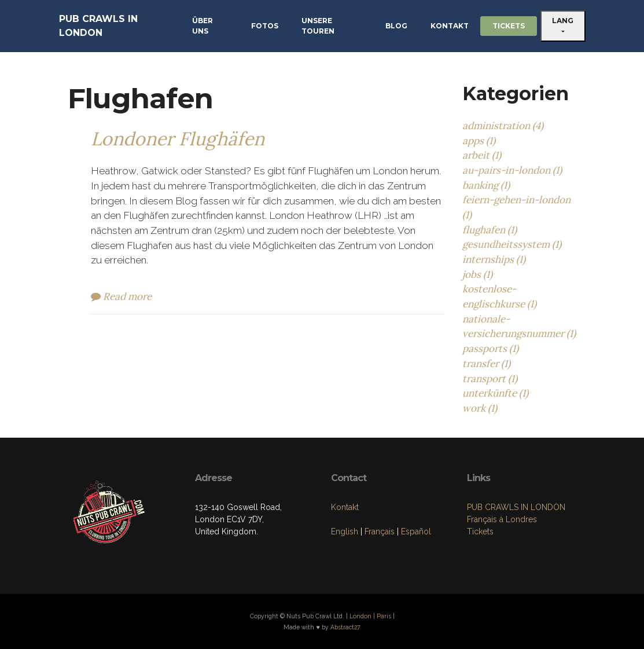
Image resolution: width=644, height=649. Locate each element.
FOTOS (265, 26)
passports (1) (490, 349)
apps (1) (479, 141)
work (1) (480, 408)
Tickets (480, 531)
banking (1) (486, 185)
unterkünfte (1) (495, 393)
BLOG (396, 26)
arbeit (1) (482, 155)
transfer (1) (486, 364)
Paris (384, 616)
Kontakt (345, 507)
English (345, 531)
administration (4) (503, 126)
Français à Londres (502, 519)
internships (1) (494, 259)
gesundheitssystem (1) (512, 244)
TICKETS (509, 26)
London (360, 616)
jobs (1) (477, 274)
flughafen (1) (490, 230)
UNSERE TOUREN (318, 26)
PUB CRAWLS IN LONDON (98, 26)
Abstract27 (345, 627)
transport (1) (490, 379)
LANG (563, 21)
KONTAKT (450, 26)
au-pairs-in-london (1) (512, 170)
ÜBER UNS (203, 26)
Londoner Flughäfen (178, 139)
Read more (121, 296)
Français (380, 531)
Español (416, 531)
